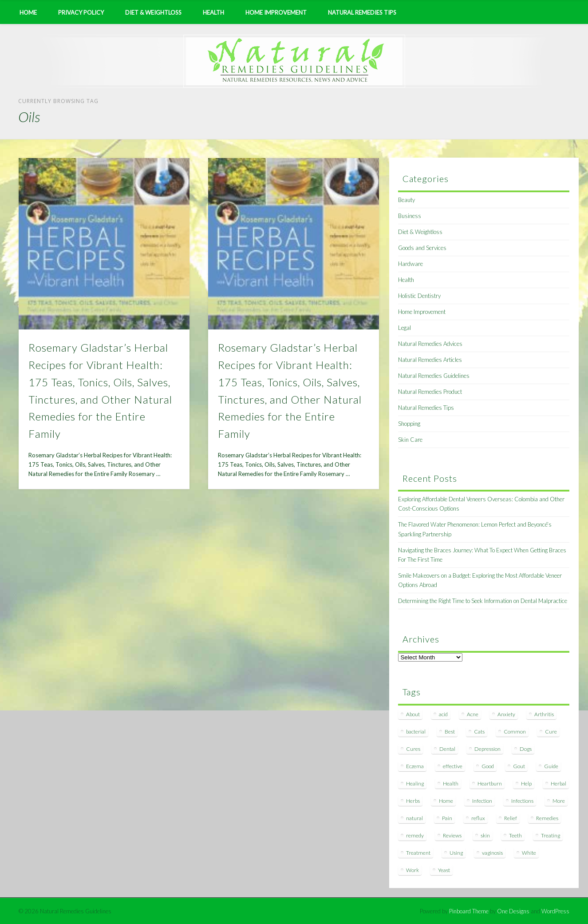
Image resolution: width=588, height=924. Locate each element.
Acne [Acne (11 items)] (473, 714)
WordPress (555, 911)
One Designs (513, 911)
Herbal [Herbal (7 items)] (558, 783)
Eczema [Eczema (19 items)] (415, 766)
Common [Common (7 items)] (515, 732)
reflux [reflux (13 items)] (478, 818)
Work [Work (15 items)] (412, 870)
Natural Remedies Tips (362, 12)
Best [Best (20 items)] (450, 732)
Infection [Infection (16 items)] (482, 801)
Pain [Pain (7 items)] (447, 818)
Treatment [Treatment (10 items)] (418, 853)
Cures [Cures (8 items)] (413, 749)
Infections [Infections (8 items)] (522, 801)
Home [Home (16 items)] (446, 801)
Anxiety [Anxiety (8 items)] (506, 714)
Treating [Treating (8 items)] (551, 835)
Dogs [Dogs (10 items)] (526, 749)
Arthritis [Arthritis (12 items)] (544, 714)
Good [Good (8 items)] (488, 766)
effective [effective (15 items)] (453, 766)
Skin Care (410, 440)
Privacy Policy (81, 12)
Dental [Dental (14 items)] (447, 749)
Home (28, 12)
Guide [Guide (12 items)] (551, 766)
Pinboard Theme (469, 911)
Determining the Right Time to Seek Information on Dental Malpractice (483, 601)
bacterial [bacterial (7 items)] (416, 732)
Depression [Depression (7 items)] (487, 749)
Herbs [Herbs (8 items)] (413, 801)
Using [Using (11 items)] (456, 853)
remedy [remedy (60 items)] (415, 835)
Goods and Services (422, 248)
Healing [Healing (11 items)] (415, 783)
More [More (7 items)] (559, 801)
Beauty (406, 200)
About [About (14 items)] (413, 714)
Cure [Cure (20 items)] (551, 732)
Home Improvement (276, 12)
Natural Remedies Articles (430, 360)
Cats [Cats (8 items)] (479, 732)
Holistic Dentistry (419, 296)
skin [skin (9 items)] (485, 835)
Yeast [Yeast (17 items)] (444, 870)
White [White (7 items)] (529, 853)
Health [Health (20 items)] (451, 783)
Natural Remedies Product (430, 392)
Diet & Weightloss (153, 12)
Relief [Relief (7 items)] (511, 818)
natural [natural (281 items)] (414, 818)
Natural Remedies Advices (430, 344)
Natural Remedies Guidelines (434, 376)
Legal (404, 328)
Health (213, 12)
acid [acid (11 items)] (443, 714)
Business (410, 216)
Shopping (409, 424)
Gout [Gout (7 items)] (519, 766)
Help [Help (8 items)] (526, 783)
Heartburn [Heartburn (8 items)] (490, 783)
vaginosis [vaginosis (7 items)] (492, 853)
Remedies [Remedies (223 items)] (547, 818)
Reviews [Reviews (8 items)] (452, 835)
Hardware (410, 264)
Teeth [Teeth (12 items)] (515, 835)
